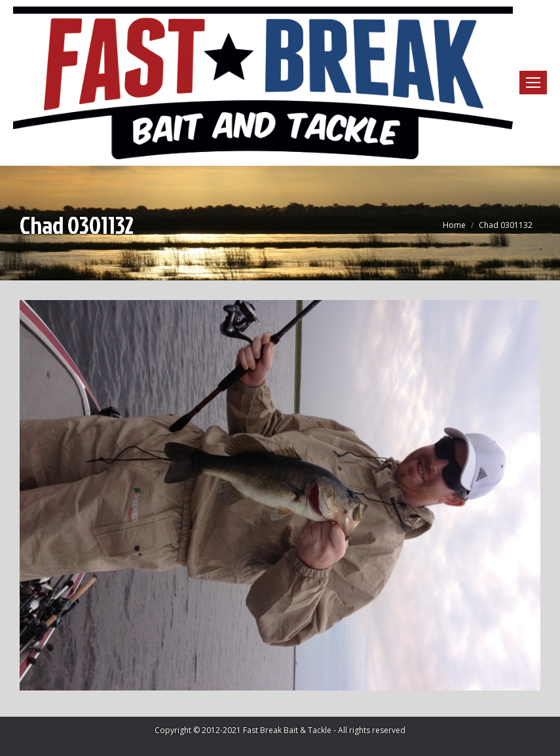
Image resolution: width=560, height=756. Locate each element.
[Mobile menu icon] (533, 83)
